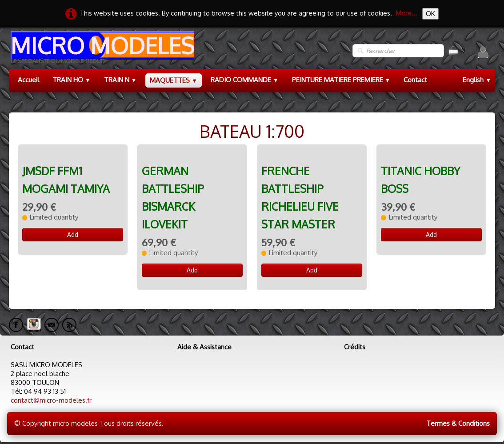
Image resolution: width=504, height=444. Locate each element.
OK (430, 14)
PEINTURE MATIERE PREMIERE (341, 80)
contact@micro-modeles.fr (51, 400)
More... (406, 13)
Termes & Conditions (458, 423)
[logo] (102, 51)
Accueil (28, 80)
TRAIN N (120, 80)
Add (73, 234)
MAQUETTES (174, 80)
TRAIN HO (72, 80)
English (477, 80)
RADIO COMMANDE (245, 80)
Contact (415, 80)
